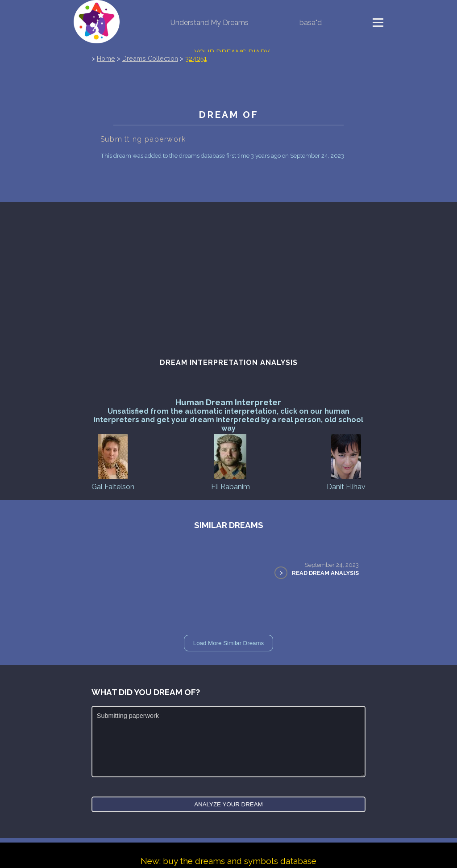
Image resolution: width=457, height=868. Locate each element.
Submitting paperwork (228, 742)
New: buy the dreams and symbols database (228, 861)
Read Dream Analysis (325, 573)
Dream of (228, 115)
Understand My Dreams (210, 23)
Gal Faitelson (113, 462)
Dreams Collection (150, 58)
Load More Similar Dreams (229, 643)
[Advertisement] (228, 278)
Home (106, 58)
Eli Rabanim (231, 462)
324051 (196, 58)
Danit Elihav (346, 462)
